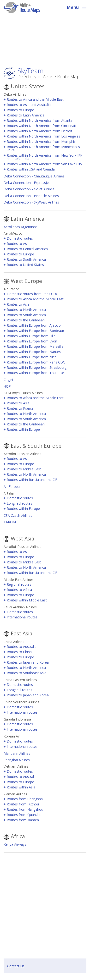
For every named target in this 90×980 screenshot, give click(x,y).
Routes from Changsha (25, 799)
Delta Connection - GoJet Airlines (29, 189)
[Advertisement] (45, 42)
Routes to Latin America (26, 115)
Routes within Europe (23, 429)
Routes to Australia (22, 647)
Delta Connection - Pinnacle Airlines (31, 196)
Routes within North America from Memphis (41, 141)
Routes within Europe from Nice (32, 357)
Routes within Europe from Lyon (32, 341)
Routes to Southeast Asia (27, 673)
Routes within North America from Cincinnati (41, 126)
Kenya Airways (15, 844)
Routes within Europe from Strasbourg (37, 367)
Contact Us (16, 966)
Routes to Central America (27, 249)
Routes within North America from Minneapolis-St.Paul (44, 148)
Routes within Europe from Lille (31, 336)
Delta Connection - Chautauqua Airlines (34, 176)
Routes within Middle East (27, 600)
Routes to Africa (19, 590)
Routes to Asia (18, 244)
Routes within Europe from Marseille (35, 346)
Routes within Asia (21, 787)
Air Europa (12, 487)
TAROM (10, 522)
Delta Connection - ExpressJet (27, 183)
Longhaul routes (19, 503)
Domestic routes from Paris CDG (33, 294)
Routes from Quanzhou (25, 815)
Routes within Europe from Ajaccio (34, 325)
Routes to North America (26, 310)
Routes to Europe (20, 110)
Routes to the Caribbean (26, 320)
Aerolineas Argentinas (21, 227)
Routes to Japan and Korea (28, 662)
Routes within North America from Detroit (39, 131)
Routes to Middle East (24, 469)
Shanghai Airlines (17, 760)
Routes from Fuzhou (23, 804)
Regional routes (19, 584)
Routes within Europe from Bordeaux (36, 331)
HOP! (8, 386)
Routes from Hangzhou (25, 809)
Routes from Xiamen (23, 820)
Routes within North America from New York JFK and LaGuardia (45, 157)
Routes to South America (26, 259)
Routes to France (20, 408)
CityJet (9, 380)
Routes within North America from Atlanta (39, 120)
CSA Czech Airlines (18, 515)
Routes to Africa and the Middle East (35, 99)
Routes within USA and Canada (31, 169)
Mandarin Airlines (17, 753)
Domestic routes (20, 238)
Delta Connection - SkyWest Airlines (31, 202)
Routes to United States (25, 265)
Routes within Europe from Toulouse (35, 373)
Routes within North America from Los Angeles (43, 136)
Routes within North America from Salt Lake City (44, 164)
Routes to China (19, 652)
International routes (22, 617)
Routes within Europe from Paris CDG (36, 362)
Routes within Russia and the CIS (32, 480)
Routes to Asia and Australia (29, 105)
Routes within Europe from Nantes (34, 352)
